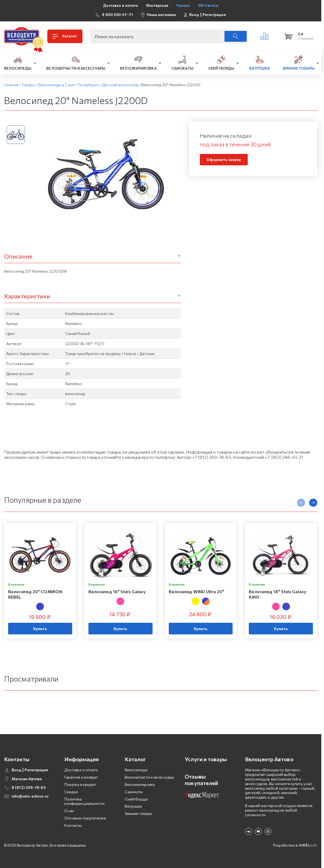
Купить (40, 629)
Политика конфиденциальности (85, 801)
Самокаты (134, 792)
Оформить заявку (224, 159)
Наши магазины (161, 14)
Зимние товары (138, 813)
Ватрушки (133, 806)
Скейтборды (136, 799)
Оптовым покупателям (85, 818)
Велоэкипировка (140, 784)
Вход (194, 15)
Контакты (73, 825)
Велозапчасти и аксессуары (150, 777)
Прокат (183, 5)
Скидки (71, 792)
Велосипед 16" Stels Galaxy (117, 592)
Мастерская (157, 5)
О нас (70, 811)
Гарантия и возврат (81, 777)
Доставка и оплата (121, 5)
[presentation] (301, 503)
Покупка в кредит (80, 784)
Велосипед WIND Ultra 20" (196, 592)
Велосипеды (136, 770)
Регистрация (214, 15)
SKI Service (208, 5)
